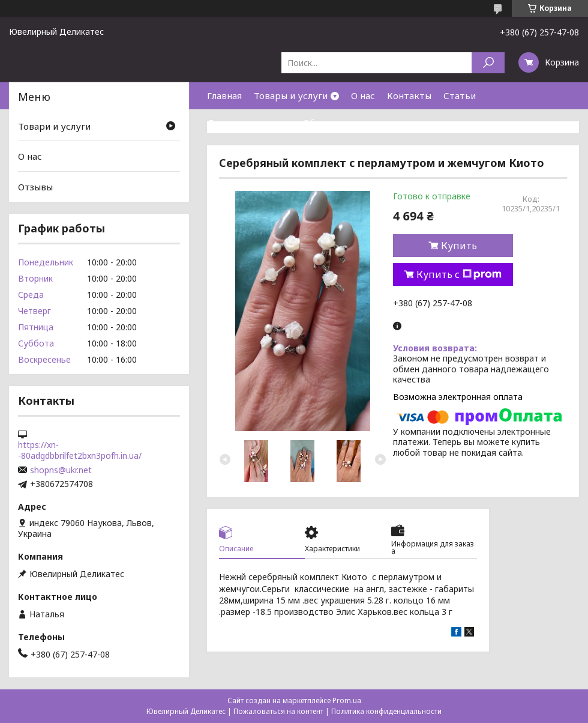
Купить (459, 246)
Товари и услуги (54, 126)
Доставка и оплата (249, 123)
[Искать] (488, 63)
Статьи (460, 95)
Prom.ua (347, 700)
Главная (224, 95)
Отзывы (35, 187)
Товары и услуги (291, 95)
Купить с (459, 274)
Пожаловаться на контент (278, 711)
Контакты (409, 95)
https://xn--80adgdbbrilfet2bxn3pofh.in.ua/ (80, 450)
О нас (363, 95)
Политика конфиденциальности (386, 711)
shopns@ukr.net (61, 470)
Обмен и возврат (341, 123)
